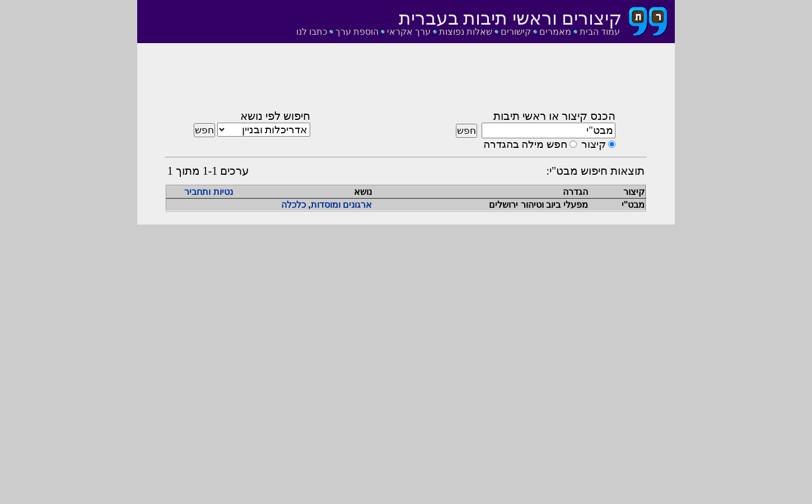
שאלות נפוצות (466, 32)
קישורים (516, 32)
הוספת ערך (357, 32)
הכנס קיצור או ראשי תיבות (554, 116)
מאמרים (555, 32)
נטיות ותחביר (208, 192)
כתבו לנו (312, 32)
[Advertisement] (406, 80)
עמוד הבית (600, 32)
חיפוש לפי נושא (275, 116)
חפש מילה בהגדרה (525, 144)
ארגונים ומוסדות (341, 205)
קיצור (594, 144)
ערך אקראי (409, 32)
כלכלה (293, 205)
